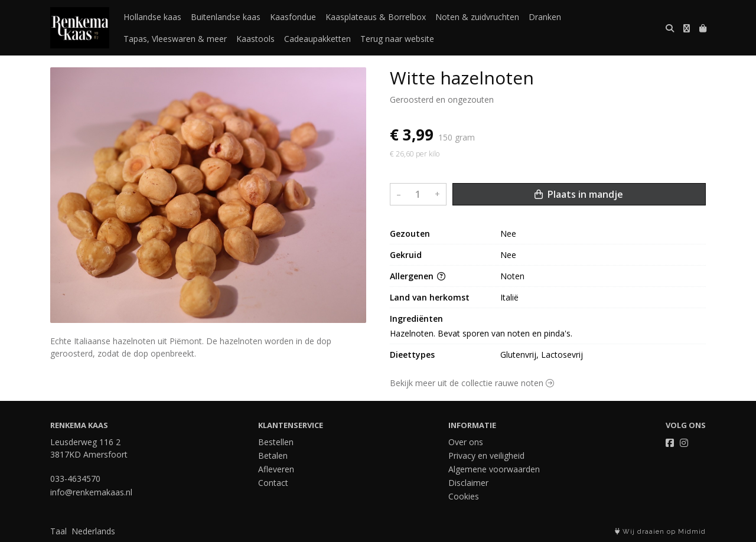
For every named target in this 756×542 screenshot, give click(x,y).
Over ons (466, 442)
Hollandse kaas (152, 17)
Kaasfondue (293, 17)
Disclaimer (468, 483)
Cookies (464, 496)
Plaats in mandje (579, 194)
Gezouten (410, 234)
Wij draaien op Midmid (660, 532)
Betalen (273, 456)
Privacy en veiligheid (486, 456)
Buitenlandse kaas (226, 17)
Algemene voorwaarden (494, 469)
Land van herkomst (430, 297)
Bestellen (276, 442)
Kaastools (255, 39)
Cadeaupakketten (317, 39)
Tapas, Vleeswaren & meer (175, 39)
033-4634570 (75, 479)
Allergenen (418, 276)
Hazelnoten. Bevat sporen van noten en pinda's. (481, 333)
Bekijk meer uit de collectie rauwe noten (472, 383)
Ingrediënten (416, 319)
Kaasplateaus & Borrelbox (376, 17)
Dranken (545, 17)
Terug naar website (397, 39)
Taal (58, 531)
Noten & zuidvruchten (477, 17)
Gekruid (406, 255)
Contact (273, 483)
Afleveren (276, 469)
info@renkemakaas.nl (91, 492)
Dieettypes (412, 355)
